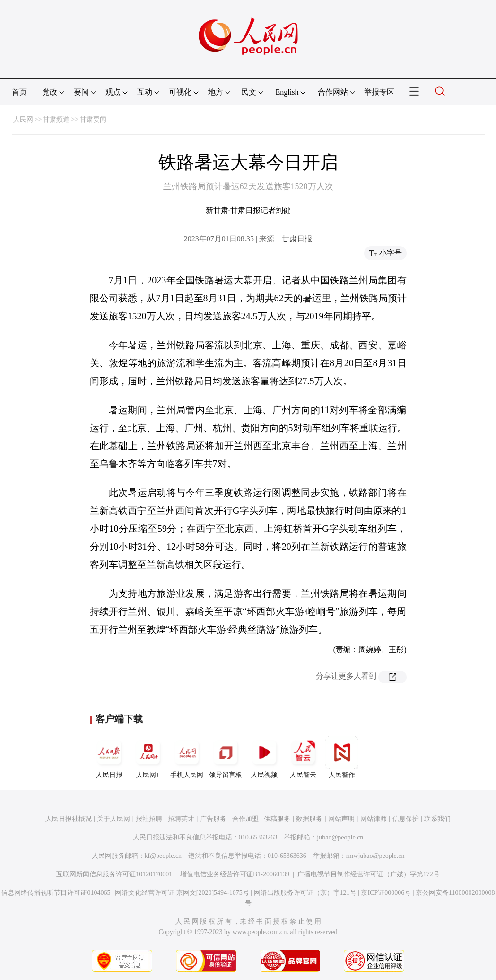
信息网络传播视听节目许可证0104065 (56, 893)
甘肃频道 (56, 119)
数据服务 (309, 819)
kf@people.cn (163, 856)
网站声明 (341, 819)
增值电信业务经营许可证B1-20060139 (235, 874)
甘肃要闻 (93, 119)
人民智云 (303, 757)
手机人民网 (187, 757)
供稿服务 (277, 819)
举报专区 (379, 92)
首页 (19, 92)
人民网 (23, 119)
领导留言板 (226, 757)
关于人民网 (113, 819)
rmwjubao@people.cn (375, 856)
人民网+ (148, 757)
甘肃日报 (297, 239)
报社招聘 (149, 819)
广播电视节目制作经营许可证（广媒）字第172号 (369, 874)
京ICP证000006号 (386, 893)
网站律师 (374, 819)
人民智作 (342, 757)
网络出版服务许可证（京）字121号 (305, 893)
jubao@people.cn (340, 837)
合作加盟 (245, 819)
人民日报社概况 (69, 819)
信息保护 (406, 819)
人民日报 (109, 757)
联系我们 (437, 819)
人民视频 (264, 757)
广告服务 (213, 819)
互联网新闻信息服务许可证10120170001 (114, 874)
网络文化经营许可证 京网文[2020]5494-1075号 (182, 893)
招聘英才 (181, 819)
